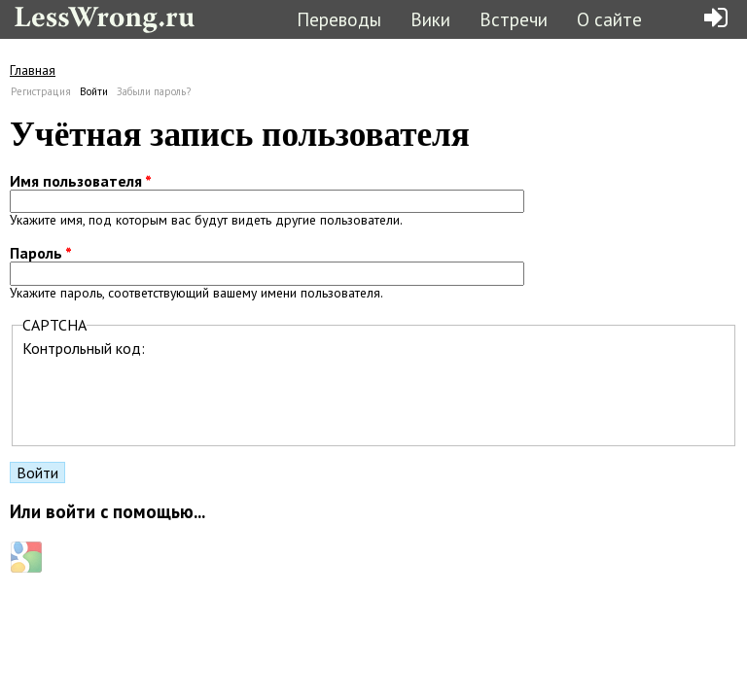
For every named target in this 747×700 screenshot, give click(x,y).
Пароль (41, 253)
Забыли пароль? (154, 91)
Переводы (339, 19)
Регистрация (41, 91)
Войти (94, 91)
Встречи (514, 19)
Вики (430, 19)
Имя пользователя (81, 181)
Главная (33, 70)
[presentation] (170, 396)
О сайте (609, 19)
